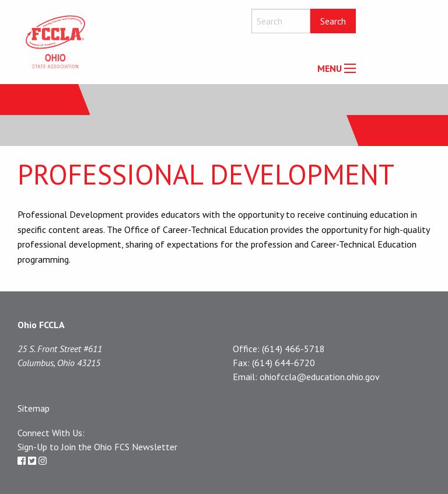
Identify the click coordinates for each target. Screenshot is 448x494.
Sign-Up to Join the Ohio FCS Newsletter (97, 447)
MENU (330, 68)
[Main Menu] (350, 68)
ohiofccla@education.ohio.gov (320, 377)
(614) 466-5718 (293, 349)
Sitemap (34, 408)
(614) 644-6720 (283, 363)
